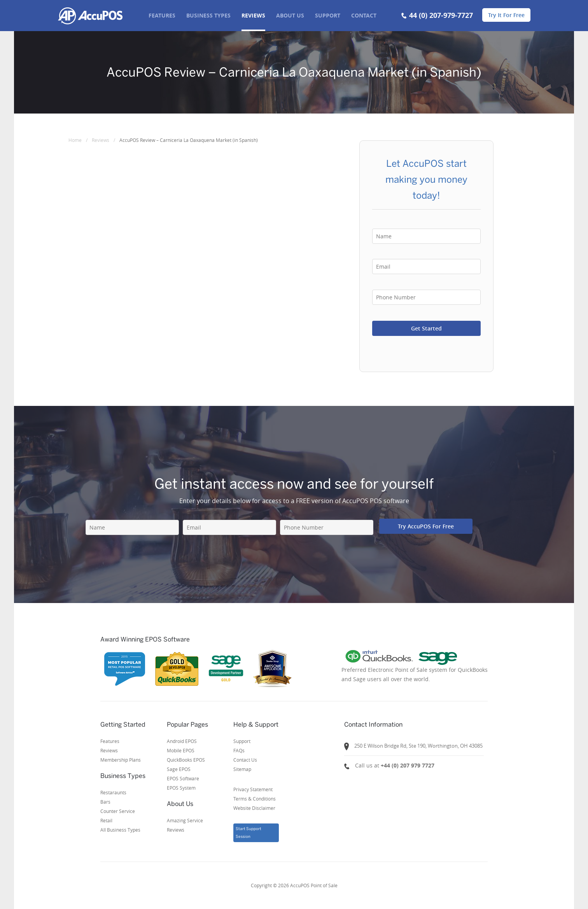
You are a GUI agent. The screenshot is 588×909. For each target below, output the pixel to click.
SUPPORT (328, 15)
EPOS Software (183, 778)
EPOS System (181, 788)
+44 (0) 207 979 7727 (408, 765)
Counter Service (118, 811)
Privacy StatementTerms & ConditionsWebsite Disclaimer (255, 799)
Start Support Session (248, 833)
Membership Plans (121, 760)
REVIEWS (253, 15)
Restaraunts (113, 792)
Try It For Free (506, 15)
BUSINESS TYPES (208, 15)
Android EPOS (182, 741)
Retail (106, 820)
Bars (105, 802)
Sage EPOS (179, 769)
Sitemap (242, 769)
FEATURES (162, 15)
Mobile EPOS (181, 750)
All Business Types (120, 830)
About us (290, 15)
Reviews (109, 750)
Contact (364, 15)
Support (242, 741)
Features (110, 741)
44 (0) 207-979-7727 (441, 15)
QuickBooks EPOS (186, 760)
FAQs (239, 750)
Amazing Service (185, 820)
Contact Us (245, 760)
